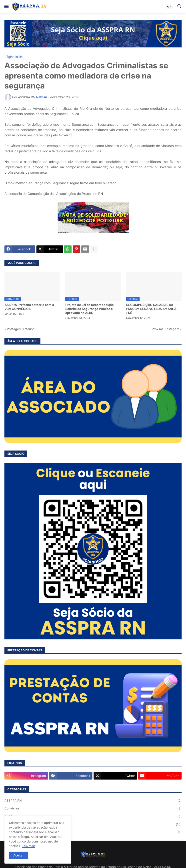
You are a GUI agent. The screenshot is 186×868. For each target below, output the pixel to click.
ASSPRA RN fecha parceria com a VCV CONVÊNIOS (29, 307)
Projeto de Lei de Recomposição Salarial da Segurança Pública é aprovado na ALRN (90, 309)
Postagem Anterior (20, 329)
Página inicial (14, 57)
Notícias (93, 824)
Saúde (93, 832)
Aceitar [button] (18, 855)
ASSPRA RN (93, 801)
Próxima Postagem (165, 329)
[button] (6, 7)
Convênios (93, 808)
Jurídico (93, 816)
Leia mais (29, 846)
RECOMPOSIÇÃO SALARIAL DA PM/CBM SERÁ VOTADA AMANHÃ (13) (151, 309)
